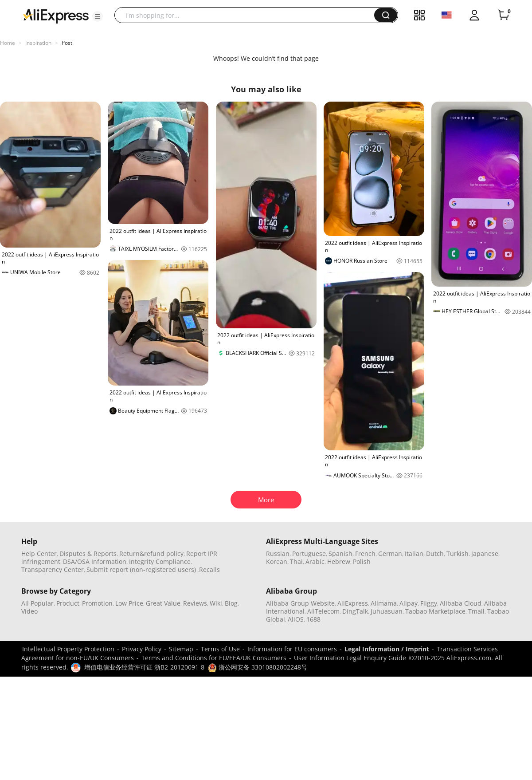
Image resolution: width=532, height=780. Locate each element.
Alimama (384, 603)
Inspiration (38, 43)
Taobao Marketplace (435, 611)
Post (67, 43)
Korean (277, 561)
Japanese (485, 553)
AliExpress (353, 603)
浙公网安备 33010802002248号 (258, 667)
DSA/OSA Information (95, 561)
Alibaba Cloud (461, 603)
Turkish (458, 553)
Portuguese (309, 553)
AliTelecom (323, 611)
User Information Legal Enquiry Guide (350, 658)
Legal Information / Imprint (387, 649)
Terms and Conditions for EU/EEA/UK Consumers (214, 658)
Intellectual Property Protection (68, 649)
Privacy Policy (142, 649)
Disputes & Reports (88, 553)
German (390, 553)
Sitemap (181, 649)
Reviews (195, 603)
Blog (231, 603)
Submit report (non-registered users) (141, 569)
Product (68, 603)
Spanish (340, 553)
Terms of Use (220, 649)
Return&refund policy (151, 553)
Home (8, 43)
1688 (313, 619)
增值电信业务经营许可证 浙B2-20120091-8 (144, 667)
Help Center (39, 553)
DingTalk (355, 611)
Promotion (97, 603)
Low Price (129, 603)
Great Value (163, 603)
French (365, 553)
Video (29, 611)
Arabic (315, 561)
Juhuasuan (387, 611)
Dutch (435, 553)
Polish (362, 561)
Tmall (476, 611)
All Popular (37, 603)
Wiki (216, 603)
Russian (278, 553)
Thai (296, 561)
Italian (414, 553)
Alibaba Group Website (300, 603)
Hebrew (339, 561)
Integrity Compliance (160, 561)
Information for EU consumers (292, 649)
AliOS (296, 619)
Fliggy (429, 603)
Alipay (409, 603)
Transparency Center (53, 569)
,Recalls (209, 569)
